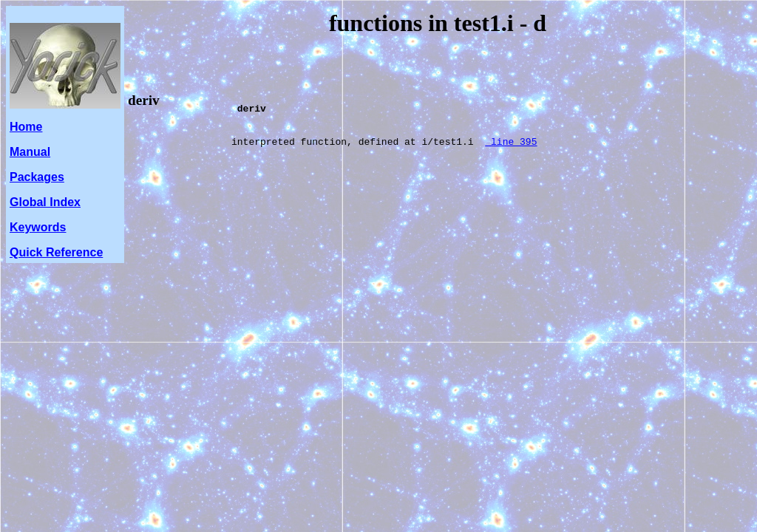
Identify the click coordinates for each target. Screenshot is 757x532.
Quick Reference (56, 252)
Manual (30, 152)
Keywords (38, 227)
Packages (37, 177)
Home (26, 127)
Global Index (45, 202)
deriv (144, 100)
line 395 (511, 152)
